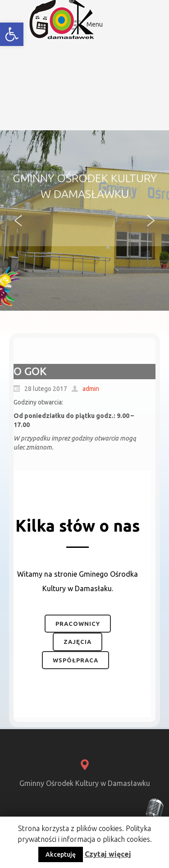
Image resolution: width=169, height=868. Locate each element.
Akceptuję (61, 854)
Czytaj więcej (108, 854)
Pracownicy (78, 624)
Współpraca (75, 660)
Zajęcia (78, 642)
